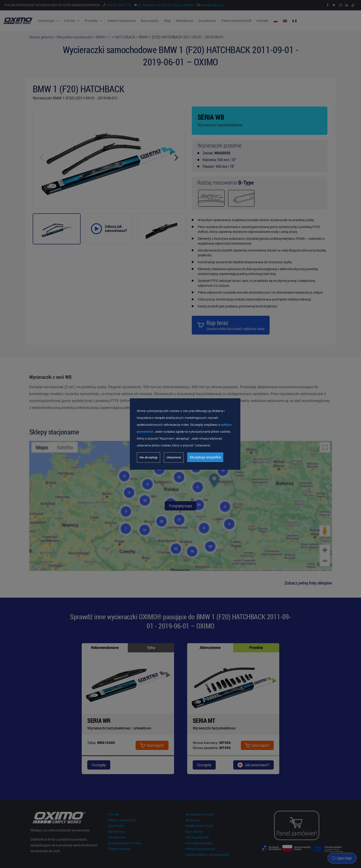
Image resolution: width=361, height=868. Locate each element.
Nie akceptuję (148, 457)
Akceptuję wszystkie (205, 457)
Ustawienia (174, 457)
